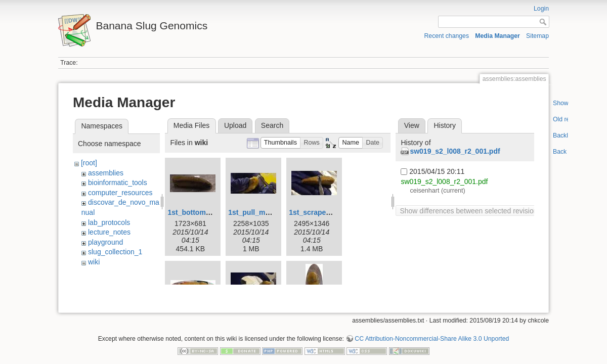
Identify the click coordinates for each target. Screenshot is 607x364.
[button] (281, 143)
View (412, 125)
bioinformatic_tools (118, 183)
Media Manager (497, 36)
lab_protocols (109, 222)
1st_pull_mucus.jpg (261, 212)
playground (105, 242)
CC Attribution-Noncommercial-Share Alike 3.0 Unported (432, 331)
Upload (235, 125)
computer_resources (120, 193)
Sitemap (537, 36)
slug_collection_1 (115, 252)
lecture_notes (109, 232)
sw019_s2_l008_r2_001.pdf (455, 151)
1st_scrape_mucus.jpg (327, 212)
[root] (89, 163)
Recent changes (447, 36)
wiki (94, 262)
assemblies (106, 173)
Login (541, 9)
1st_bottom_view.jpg (202, 212)
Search (272, 125)
